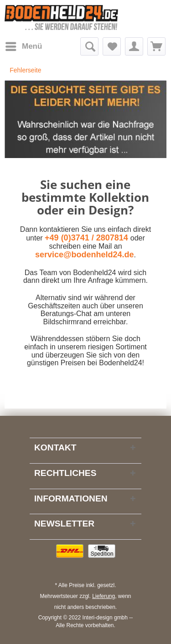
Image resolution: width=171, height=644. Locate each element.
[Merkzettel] (112, 46)
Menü (24, 45)
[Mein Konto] (134, 46)
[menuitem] (23, 46)
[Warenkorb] (156, 46)
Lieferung (104, 596)
